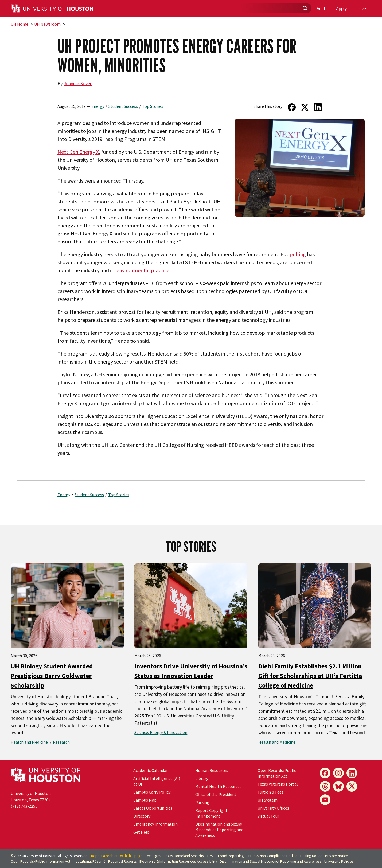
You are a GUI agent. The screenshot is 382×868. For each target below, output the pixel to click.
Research (61, 742)
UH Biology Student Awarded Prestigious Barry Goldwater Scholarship (52, 676)
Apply (341, 8)
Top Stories (153, 106)
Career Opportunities (153, 808)
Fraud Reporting (231, 856)
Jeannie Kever (78, 83)
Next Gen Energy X (78, 152)
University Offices (273, 808)
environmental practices (144, 270)
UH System (268, 800)
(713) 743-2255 (24, 806)
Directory (142, 816)
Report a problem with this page (117, 856)
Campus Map (145, 800)
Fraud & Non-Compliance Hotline (272, 856)
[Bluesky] (338, 786)
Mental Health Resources (218, 786)
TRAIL (211, 856)
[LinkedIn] (352, 773)
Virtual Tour (268, 816)
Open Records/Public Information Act (277, 773)
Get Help (141, 832)
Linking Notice (311, 856)
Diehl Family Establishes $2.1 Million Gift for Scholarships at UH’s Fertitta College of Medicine (310, 676)
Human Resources (212, 770)
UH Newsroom (47, 24)
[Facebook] (325, 773)
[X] (352, 786)
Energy (98, 106)
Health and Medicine (29, 742)
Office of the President (216, 794)
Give (362, 8)
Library (202, 778)
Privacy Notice (337, 856)
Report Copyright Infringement (211, 813)
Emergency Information (155, 824)
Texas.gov (153, 856)
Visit (321, 8)
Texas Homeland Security (184, 856)
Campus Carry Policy (152, 792)
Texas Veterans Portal (278, 784)
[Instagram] (338, 773)
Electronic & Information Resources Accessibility (178, 861)
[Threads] (325, 786)
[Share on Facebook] (292, 107)
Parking (202, 802)
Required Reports (122, 861)
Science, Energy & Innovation (161, 732)
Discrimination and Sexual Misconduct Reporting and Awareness (219, 830)
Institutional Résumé (89, 861)
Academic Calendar (151, 770)
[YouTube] (325, 800)
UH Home (20, 24)
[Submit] (305, 9)
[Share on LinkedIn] (318, 107)
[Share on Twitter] (305, 107)
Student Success (123, 106)
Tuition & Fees (270, 792)
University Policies (339, 861)
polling (298, 254)
